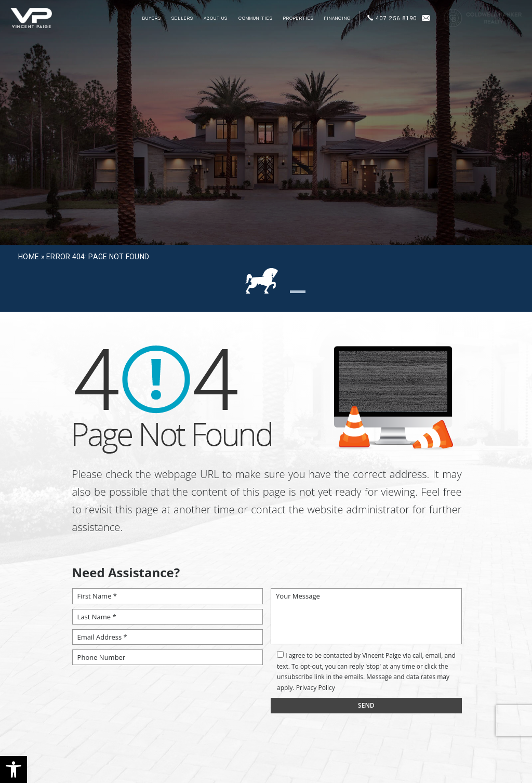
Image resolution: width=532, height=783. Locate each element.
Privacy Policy (316, 688)
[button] (14, 769)
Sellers (182, 18)
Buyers (152, 18)
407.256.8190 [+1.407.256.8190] (392, 18)
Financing (337, 18)
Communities (256, 18)
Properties (298, 18)
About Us (216, 18)
